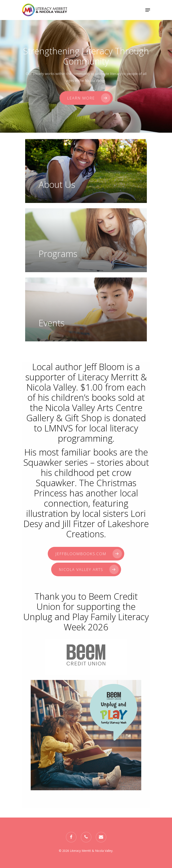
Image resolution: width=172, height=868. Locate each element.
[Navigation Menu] (148, 10)
